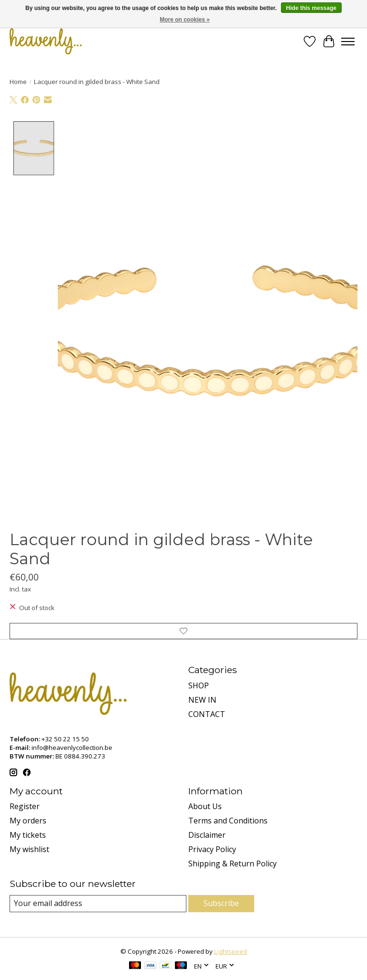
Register (25, 806)
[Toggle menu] (348, 42)
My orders (28, 821)
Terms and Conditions (228, 821)
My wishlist (29, 849)
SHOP (199, 685)
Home (18, 82)
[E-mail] (98, 903)
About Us (205, 806)
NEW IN (202, 700)
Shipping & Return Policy (232, 864)
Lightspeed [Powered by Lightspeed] (231, 951)
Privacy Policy (212, 849)
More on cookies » (185, 20)
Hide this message (311, 8)
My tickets (28, 835)
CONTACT (207, 714)
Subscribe (221, 903)
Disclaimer (207, 835)
